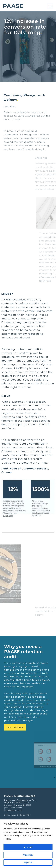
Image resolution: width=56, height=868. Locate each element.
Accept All (28, 847)
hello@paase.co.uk (13, 810)
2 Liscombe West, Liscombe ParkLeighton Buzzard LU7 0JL (20, 801)
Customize (28, 855)
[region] (28, 844)
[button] (50, 6)
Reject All (28, 863)
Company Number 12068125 (18, 805)
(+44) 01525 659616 (13, 808)
